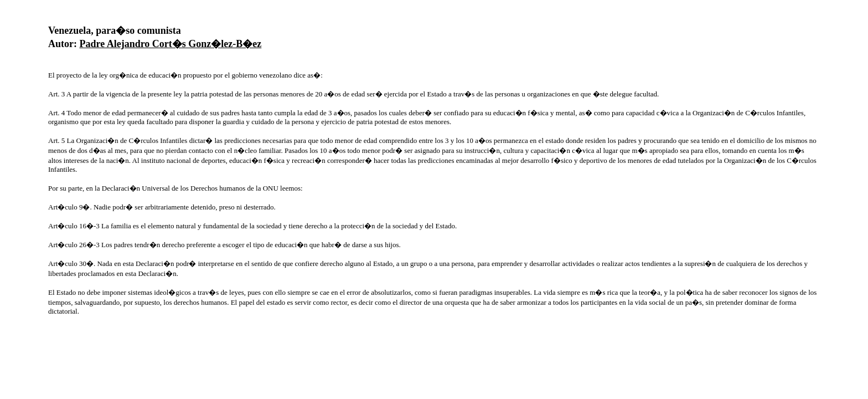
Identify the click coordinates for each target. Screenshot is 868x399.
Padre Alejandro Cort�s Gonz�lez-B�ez (171, 44)
